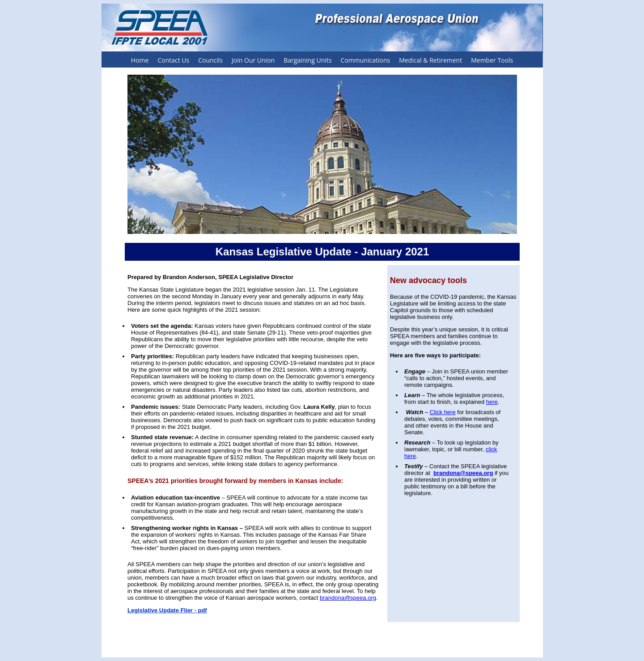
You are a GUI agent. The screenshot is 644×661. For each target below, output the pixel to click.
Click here (443, 412)
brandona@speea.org (348, 598)
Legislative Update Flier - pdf (167, 610)
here (492, 402)
